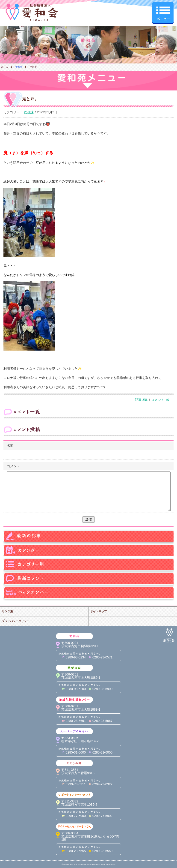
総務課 (29, 112)
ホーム (5, 67)
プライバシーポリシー (16, 621)
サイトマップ (99, 611)
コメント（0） (162, 400)
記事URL (142, 400)
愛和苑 (19, 67)
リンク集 (7, 611)
